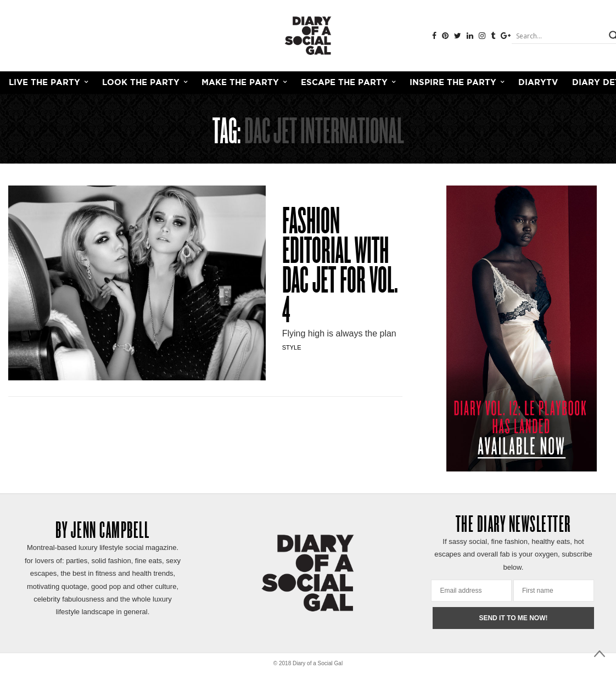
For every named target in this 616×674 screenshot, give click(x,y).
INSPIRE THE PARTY (453, 83)
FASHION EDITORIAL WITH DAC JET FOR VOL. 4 (340, 268)
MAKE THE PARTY (240, 83)
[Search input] (559, 36)
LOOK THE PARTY (141, 83)
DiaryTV (538, 83)
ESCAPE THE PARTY (344, 83)
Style (292, 347)
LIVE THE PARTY (44, 83)
